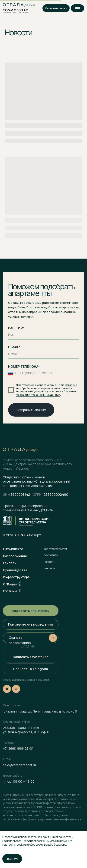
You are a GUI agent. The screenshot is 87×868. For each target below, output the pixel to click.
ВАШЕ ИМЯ (17, 328)
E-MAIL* (14, 347)
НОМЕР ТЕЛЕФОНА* (24, 366)
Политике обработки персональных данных (46, 393)
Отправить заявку (31, 410)
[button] (78, 8)
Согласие (71, 385)
